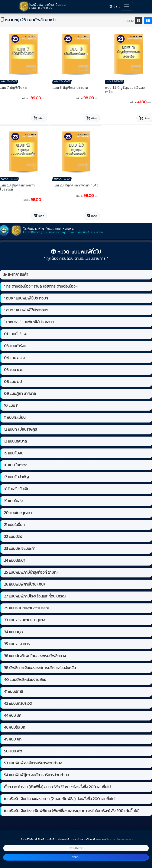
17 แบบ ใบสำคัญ (16, 477)
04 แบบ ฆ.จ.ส (15, 358)
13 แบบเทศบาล (15, 441)
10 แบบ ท (11, 406)
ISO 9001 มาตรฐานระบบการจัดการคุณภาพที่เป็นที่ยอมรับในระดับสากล (63, 232)
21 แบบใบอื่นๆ (14, 525)
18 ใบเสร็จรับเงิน (17, 489)
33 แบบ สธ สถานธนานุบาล (25, 620)
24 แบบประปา (15, 561)
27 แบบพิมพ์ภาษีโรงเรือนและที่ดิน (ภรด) (35, 596)
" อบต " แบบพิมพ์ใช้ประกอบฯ (26, 310)
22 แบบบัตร (13, 537)
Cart (115, 6)
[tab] (139, 20)
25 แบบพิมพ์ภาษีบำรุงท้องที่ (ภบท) (31, 573)
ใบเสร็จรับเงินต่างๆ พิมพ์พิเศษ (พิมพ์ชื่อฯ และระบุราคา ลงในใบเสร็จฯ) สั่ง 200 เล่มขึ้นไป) (72, 811)
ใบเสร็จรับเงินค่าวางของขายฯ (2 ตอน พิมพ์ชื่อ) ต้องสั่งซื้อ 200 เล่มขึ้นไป (59, 799)
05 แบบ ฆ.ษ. (13, 370)
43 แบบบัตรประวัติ (18, 704)
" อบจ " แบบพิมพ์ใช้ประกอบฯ (26, 298)
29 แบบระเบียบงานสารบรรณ (27, 608)
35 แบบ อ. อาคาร (17, 644)
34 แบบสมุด (13, 632)
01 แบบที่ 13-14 (15, 334)
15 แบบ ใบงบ (14, 453)
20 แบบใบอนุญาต (18, 513)
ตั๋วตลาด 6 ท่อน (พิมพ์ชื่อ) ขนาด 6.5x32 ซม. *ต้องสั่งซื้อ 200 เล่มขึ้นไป (57, 787)
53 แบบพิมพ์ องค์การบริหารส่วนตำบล (33, 763)
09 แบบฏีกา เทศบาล (20, 394)
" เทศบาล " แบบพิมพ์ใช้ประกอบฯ (29, 322)
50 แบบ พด (13, 751)
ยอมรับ (76, 857)
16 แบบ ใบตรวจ (16, 465)
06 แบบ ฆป (13, 382)
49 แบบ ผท (13, 739)
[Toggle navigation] (127, 6)
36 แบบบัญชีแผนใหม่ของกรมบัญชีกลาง (35, 656)
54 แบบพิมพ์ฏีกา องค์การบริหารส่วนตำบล (37, 775)
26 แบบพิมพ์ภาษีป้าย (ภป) (24, 584)
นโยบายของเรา (124, 840)
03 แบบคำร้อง (15, 346)
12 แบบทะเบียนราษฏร (20, 430)
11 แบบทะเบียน (15, 418)
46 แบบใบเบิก (15, 728)
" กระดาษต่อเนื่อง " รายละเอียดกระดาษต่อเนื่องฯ (41, 286)
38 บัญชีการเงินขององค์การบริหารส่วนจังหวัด (40, 668)
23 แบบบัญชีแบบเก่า (20, 549)
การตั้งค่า (76, 848)
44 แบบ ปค (13, 716)
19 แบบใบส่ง (13, 501)
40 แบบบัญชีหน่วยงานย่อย (25, 680)
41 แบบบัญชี (13, 692)
